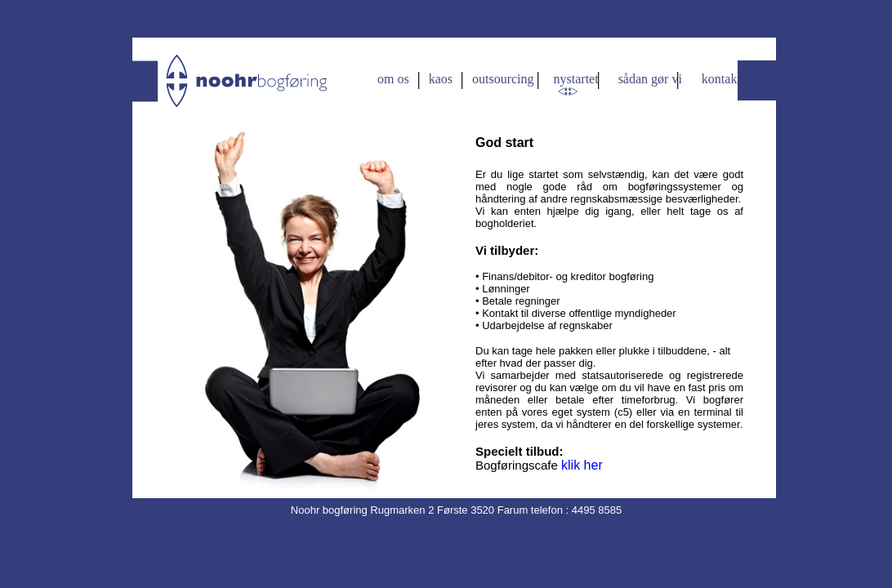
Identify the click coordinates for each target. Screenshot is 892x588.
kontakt (721, 79)
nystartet (576, 79)
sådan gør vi (650, 79)
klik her (582, 465)
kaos (441, 79)
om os (395, 79)
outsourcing (503, 79)
